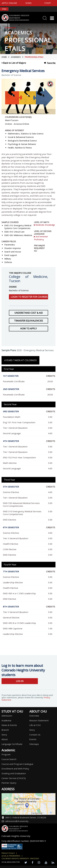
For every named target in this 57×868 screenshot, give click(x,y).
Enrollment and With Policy (15, 769)
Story (4, 735)
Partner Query (9, 783)
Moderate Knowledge (44, 225)
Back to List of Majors (14, 63)
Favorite (50, 63)
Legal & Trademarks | (12, 856)
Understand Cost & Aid (29, 313)
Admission (7, 716)
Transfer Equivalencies (28, 321)
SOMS (28, 3)
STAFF (48, 3)
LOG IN (20, 681)
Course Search (9, 759)
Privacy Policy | (9, 853)
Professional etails (34, 57)
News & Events (9, 725)
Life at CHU (35, 725)
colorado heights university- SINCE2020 (20, 858)
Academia (6, 720)
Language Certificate (12, 744)
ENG (4, 9)
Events (33, 739)
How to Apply (28, 329)
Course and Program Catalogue (17, 764)
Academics (16, 57)
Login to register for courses (29, 297)
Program (6, 754)
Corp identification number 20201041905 (24, 841)
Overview (34, 716)
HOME (4, 57)
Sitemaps (34, 744)
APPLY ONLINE (9, 3)
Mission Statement (39, 720)
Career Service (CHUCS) (14, 778)
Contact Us (35, 735)
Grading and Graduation (14, 773)
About (5, 739)
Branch (5, 730)
